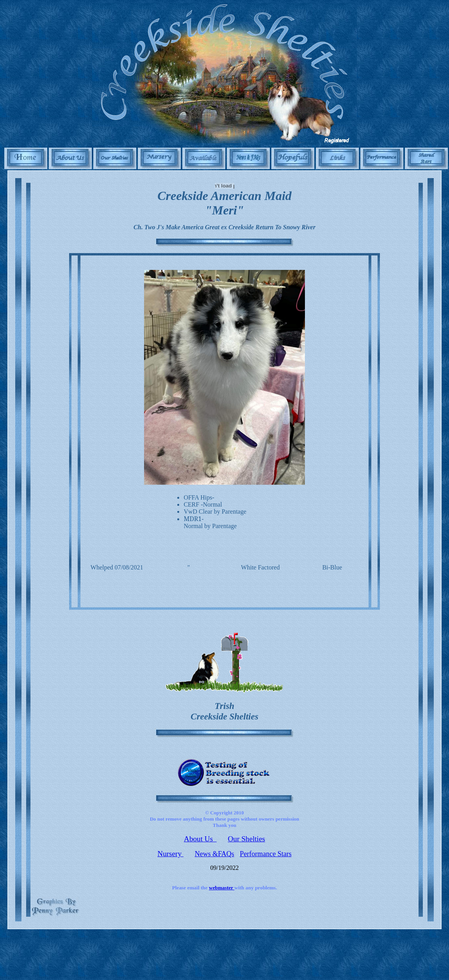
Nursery (170, 854)
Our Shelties (247, 839)
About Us (200, 839)
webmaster (222, 888)
